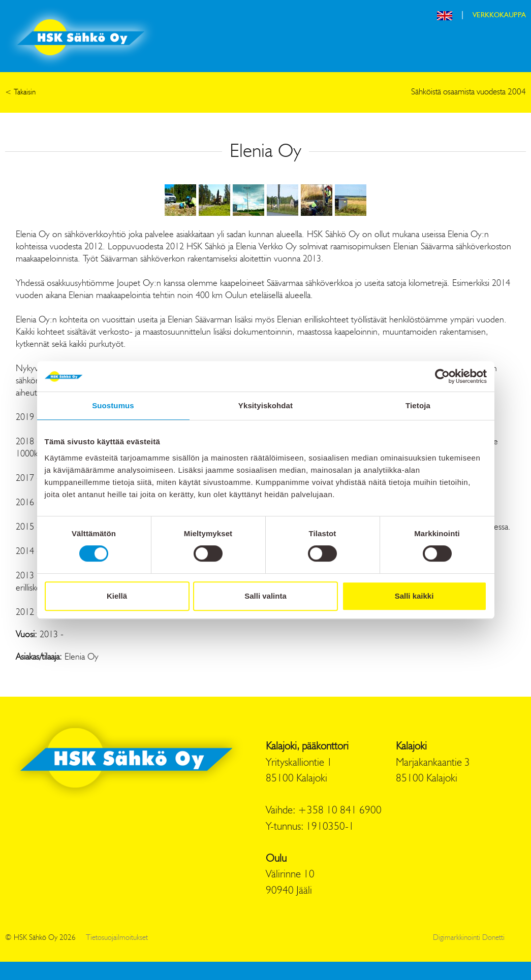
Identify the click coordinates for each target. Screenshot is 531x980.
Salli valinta (265, 596)
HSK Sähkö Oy (81, 37)
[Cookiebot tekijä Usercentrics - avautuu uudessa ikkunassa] (442, 376)
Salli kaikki (414, 596)
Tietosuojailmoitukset (117, 938)
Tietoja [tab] (418, 405)
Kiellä (117, 596)
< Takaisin (20, 93)
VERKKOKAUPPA (499, 15)
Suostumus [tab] (113, 405)
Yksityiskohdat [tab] (265, 405)
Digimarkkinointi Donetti (469, 938)
